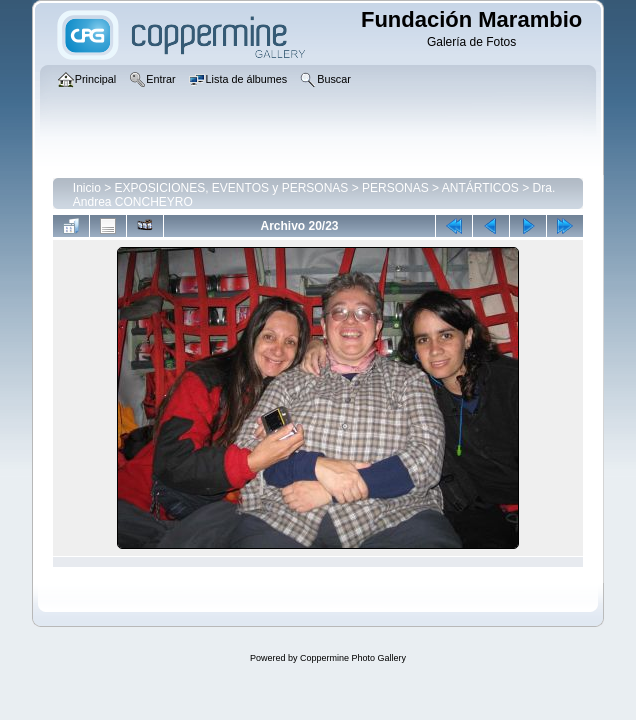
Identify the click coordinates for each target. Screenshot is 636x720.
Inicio (87, 188)
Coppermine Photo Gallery (353, 658)
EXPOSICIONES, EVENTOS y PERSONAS (232, 188)
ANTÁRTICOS (480, 188)
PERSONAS (395, 188)
